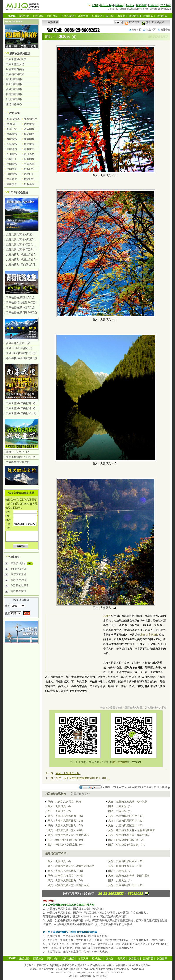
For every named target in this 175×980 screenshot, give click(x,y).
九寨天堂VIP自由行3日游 (21, 403)
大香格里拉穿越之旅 (18, 462)
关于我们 (29, 965)
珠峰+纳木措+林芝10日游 (21, 353)
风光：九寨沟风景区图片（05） (127, 816)
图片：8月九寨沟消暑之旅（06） (67, 840)
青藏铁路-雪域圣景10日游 (21, 302)
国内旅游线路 (14, 94)
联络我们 (153, 5)
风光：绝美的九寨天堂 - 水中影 (66, 830)
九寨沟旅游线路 (15, 74)
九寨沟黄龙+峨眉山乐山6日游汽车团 (27, 259)
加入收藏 (166, 5)
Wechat (123, 762)
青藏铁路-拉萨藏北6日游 (20, 297)
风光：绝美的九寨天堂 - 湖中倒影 (128, 802)
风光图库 (29, 134)
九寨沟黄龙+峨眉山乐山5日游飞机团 (27, 254)
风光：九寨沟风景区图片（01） (127, 826)
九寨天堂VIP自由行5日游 (21, 408)
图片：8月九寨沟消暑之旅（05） (127, 840)
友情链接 (121, 965)
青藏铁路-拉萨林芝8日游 (20, 307)
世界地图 (29, 179)
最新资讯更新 (20, 564)
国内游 (110, 16)
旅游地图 (29, 169)
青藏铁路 (12, 149)
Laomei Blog (137, 969)
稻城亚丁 (12, 159)
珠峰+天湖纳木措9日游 (19, 348)
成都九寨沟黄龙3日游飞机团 (22, 244)
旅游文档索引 (15, 575)
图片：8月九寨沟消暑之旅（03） (127, 845)
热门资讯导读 (15, 570)
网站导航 (141, 5)
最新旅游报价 (149, 787)
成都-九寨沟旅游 (149, 635)
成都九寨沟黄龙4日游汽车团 (22, 249)
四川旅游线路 (14, 84)
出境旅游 (12, 174)
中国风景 (29, 164)
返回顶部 (164, 787)
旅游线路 (24, 16)
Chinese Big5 (107, 5)
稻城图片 (29, 159)
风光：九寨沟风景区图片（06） (66, 816)
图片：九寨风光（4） (60, 806)
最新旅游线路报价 (20, 53)
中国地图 (12, 169)
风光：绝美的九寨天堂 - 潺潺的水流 (129, 835)
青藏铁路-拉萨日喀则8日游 (22, 312)
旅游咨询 (134, 16)
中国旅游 (12, 164)
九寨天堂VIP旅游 (16, 59)
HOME (95, 5)
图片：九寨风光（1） (121, 811)
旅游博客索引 (15, 592)
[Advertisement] (74, 644)
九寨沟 (107, 616)
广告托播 (95, 965)
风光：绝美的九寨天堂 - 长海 (64, 802)
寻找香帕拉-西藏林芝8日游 (22, 358)
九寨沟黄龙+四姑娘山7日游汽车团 (26, 264)
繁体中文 (164, 30)
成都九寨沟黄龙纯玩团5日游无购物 (26, 239)
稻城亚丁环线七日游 (18, 452)
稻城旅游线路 (14, 79)
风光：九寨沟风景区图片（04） (66, 821)
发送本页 (149, 30)
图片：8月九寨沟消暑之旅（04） (67, 845)
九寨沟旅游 (68, 16)
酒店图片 (29, 129)
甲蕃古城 (12, 134)
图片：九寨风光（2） (60, 811)
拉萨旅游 (29, 144)
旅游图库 (162, 16)
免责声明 (54, 965)
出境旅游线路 (14, 99)
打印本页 (135, 30)
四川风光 (29, 154)
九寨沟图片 (30, 119)
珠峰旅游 (12, 144)
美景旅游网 (86, 976)
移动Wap (146, 965)
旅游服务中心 (14, 104)
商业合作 (82, 965)
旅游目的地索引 (17, 586)
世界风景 (12, 179)
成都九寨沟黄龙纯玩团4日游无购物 (26, 234)
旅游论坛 (29, 184)
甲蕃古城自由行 (15, 69)
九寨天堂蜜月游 (15, 64)
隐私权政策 (68, 965)
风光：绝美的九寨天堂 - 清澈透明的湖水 (132, 830)
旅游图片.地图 (16, 581)
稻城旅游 (97, 16)
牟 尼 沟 (11, 124)
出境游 (121, 16)
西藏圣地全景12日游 (18, 343)
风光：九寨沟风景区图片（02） (66, 826)
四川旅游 (52, 16)
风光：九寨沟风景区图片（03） (127, 821)
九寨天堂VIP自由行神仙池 (21, 413)
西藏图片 (29, 139)
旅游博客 (148, 16)
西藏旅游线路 (14, 89)
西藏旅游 (38, 16)
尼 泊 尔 (29, 174)
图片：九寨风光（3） (68, 773)
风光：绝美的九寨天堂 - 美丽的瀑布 (68, 835)
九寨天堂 (83, 16)
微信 (115, 762)
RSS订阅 (132, 22)
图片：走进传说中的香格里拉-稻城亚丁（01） (82, 778)
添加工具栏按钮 (153, 22)
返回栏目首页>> (80, 794)
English (130, 5)
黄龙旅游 (29, 124)
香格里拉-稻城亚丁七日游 (21, 457)
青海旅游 (29, 149)
